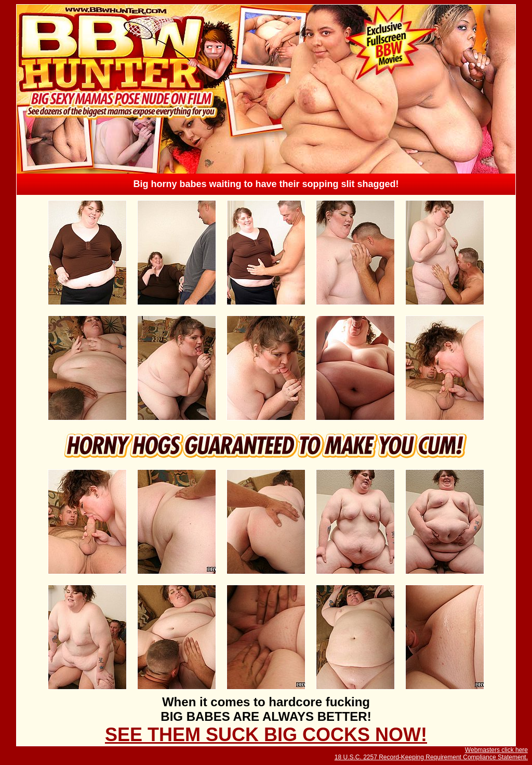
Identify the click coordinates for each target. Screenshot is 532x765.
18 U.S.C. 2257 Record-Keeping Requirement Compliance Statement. (431, 757)
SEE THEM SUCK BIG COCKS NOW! (266, 735)
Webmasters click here (496, 750)
